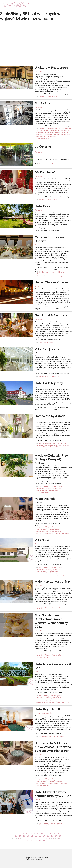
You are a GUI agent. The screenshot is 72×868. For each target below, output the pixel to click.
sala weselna (66, 129)
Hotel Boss (42, 206)
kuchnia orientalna (42, 532)
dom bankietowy (45, 272)
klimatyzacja (48, 134)
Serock (37, 672)
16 (12, 836)
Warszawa (38, 71)
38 (50, 838)
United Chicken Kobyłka (51, 282)
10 (38, 834)
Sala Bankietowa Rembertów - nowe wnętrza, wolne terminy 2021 (51, 621)
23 (40, 836)
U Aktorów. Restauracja (51, 68)
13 (50, 834)
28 (60, 836)
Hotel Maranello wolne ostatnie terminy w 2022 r (53, 794)
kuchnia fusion (64, 445)
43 (36, 841)
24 (44, 836)
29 (14, 838)
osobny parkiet (41, 136)
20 (28, 836)
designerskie (55, 130)
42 (32, 841)
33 (30, 838)
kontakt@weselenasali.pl (36, 860)
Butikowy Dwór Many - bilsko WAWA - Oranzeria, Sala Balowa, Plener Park (53, 747)
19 (24, 836)
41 (28, 841)
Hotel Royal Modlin (48, 709)
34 (34, 838)
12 (46, 834)
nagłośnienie (66, 134)
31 (22, 838)
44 (40, 841)
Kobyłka (37, 286)
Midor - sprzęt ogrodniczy (53, 581)
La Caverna (43, 146)
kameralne (65, 130)
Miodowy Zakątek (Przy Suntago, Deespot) (51, 457)
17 (16, 836)
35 (38, 838)
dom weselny (44, 164)
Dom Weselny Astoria (50, 416)
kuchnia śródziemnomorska (57, 447)
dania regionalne (51, 445)
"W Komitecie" (45, 172)
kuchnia (57, 134)
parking (59, 276)
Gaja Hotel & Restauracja (52, 315)
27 (56, 836)
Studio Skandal (45, 103)
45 (44, 841)
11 (42, 834)
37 (46, 838)
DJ (67, 132)
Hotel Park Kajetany (49, 383)
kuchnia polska (41, 447)
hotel (41, 342)
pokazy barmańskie (42, 138)
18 (20, 836)
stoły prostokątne (45, 443)
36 (42, 838)
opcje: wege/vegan (42, 449)
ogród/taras (40, 445)
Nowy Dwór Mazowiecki (43, 713)
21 (32, 836)
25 (48, 836)
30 (18, 838)
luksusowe (39, 132)
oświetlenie (52, 136)
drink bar (39, 134)
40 (58, 838)
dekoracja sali (60, 132)
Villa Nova (42, 540)
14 (54, 834)
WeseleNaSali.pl (43, 858)
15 (58, 834)
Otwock (37, 800)
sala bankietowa (54, 129)
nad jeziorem (53, 97)
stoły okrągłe (43, 486)
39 (54, 838)
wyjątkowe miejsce (42, 130)
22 (36, 836)
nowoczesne (49, 132)
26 (52, 836)
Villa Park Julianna (47, 349)
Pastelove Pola (45, 499)
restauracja (43, 97)
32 (26, 838)
